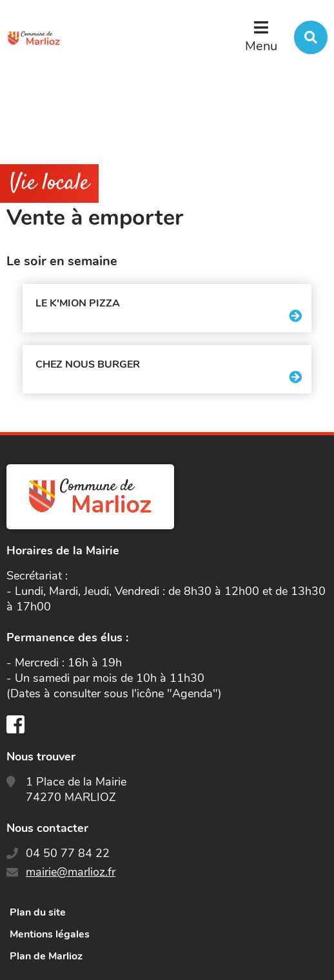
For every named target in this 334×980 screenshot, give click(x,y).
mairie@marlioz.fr (71, 872)
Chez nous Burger (88, 364)
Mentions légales (50, 934)
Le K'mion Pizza (78, 303)
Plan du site (38, 912)
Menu (261, 46)
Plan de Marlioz (46, 956)
